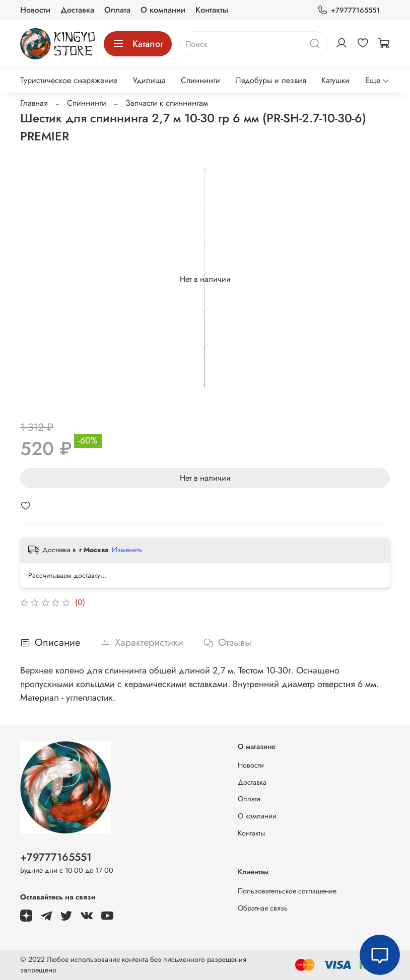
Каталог (138, 44)
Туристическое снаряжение (69, 80)
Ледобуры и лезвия (271, 80)
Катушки (335, 80)
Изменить (127, 550)
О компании (163, 10)
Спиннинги (200, 80)
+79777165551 (349, 10)
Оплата (117, 10)
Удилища (149, 80)
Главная (34, 103)
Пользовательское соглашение (287, 891)
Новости (35, 10)
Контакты (212, 10)
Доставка (77, 10)
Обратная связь (263, 908)
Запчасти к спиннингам (167, 103)
